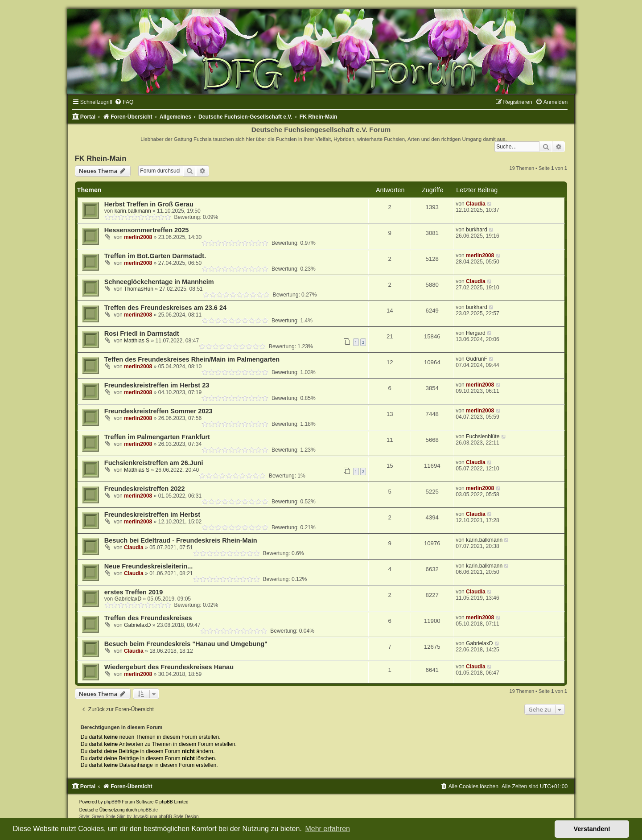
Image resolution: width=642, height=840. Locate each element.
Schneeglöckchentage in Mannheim (159, 282)
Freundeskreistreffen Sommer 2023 (158, 411)
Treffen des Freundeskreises (148, 618)
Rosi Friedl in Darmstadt (142, 334)
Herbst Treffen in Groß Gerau (149, 204)
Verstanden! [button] (592, 829)
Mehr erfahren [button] (327, 829)
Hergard (476, 333)
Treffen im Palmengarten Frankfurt (157, 437)
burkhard (477, 230)
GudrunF (477, 359)
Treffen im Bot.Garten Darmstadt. (155, 256)
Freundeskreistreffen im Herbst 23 (157, 385)
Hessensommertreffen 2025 (147, 230)
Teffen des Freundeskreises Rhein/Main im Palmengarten (192, 359)
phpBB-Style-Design (179, 817)
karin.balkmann (133, 211)
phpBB (111, 802)
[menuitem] (124, 102)
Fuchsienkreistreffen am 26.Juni (154, 463)
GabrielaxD (128, 599)
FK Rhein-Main (101, 158)
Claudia (476, 204)
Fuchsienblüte (483, 436)
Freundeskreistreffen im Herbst (152, 515)
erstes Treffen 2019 (134, 592)
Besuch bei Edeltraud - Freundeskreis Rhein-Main (181, 540)
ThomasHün (139, 289)
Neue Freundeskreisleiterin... (148, 566)
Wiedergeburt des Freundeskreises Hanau (169, 667)
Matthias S (137, 341)
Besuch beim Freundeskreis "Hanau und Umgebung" (186, 644)
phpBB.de (148, 810)
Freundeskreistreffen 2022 (145, 489)
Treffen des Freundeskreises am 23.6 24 (165, 308)
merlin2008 (138, 237)
